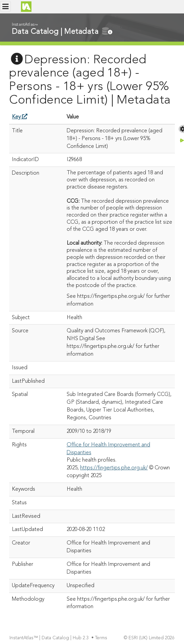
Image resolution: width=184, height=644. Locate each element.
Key (20, 117)
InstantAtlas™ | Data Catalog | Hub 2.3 (50, 638)
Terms (102, 638)
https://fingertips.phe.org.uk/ (114, 468)
